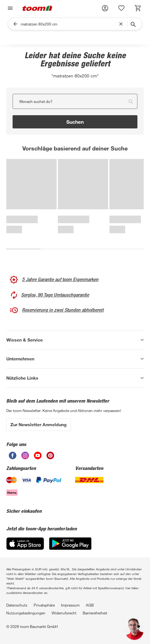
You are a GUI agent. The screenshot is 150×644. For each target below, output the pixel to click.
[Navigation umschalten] (9, 8)
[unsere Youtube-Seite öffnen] (38, 455)
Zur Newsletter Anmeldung (39, 424)
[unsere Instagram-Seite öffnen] (25, 455)
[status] (121, 8)
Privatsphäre (44, 605)
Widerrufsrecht (64, 613)
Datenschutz (17, 605)
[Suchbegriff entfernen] (122, 24)
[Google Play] (70, 544)
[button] (105, 8)
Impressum (70, 605)
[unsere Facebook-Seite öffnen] (13, 455)
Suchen (75, 122)
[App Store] (25, 544)
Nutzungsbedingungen (26, 613)
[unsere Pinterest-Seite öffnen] (50, 455)
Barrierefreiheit (95, 613)
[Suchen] (70, 24)
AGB (90, 605)
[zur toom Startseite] (37, 8)
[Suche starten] (133, 24)
